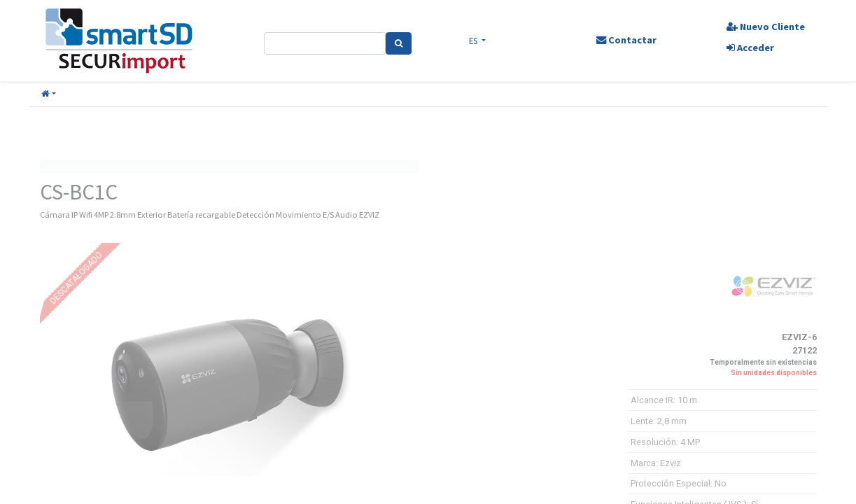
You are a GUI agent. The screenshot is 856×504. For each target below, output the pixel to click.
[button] (49, 94)
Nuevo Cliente (766, 27)
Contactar (626, 40)
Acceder (750, 48)
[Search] (399, 43)
